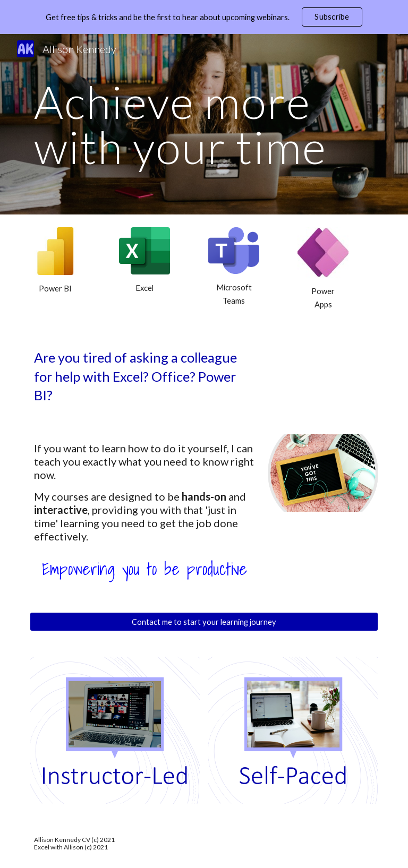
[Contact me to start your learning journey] (204, 622)
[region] (204, 17)
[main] (204, 124)
